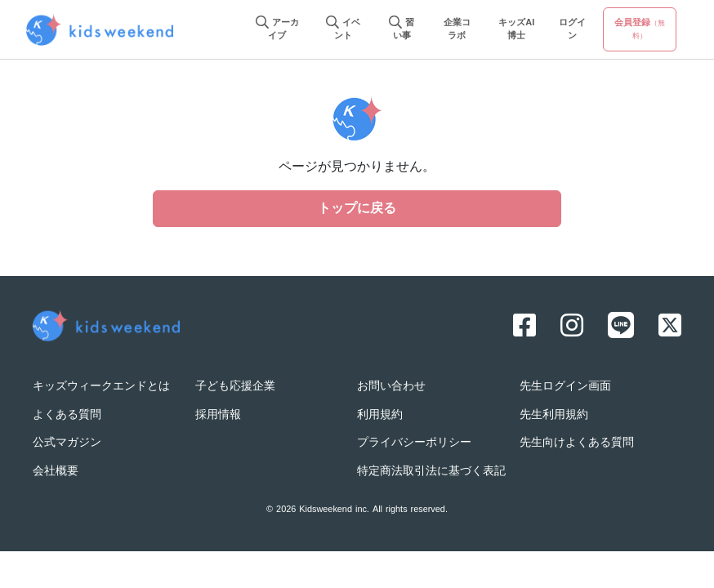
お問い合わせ (391, 387)
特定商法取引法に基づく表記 (431, 472)
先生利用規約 (554, 415)
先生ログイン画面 (565, 387)
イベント (343, 30)
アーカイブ (277, 30)
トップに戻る (357, 209)
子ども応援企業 (235, 387)
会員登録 (640, 29)
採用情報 (218, 415)
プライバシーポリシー (414, 443)
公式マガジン (67, 443)
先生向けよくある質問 (577, 443)
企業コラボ (457, 30)
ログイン (572, 30)
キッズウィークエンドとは (101, 387)
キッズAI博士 (516, 30)
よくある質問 (67, 415)
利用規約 (380, 415)
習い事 (402, 30)
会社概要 (56, 472)
